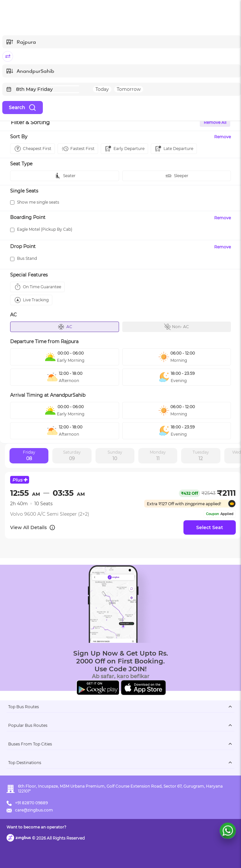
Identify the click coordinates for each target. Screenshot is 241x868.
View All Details (33, 527)
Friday (29, 456)
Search (23, 108)
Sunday (115, 456)
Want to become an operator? (36, 827)
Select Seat (210, 527)
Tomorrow (129, 89)
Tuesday (201, 456)
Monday (158, 456)
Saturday (72, 456)
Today (102, 89)
